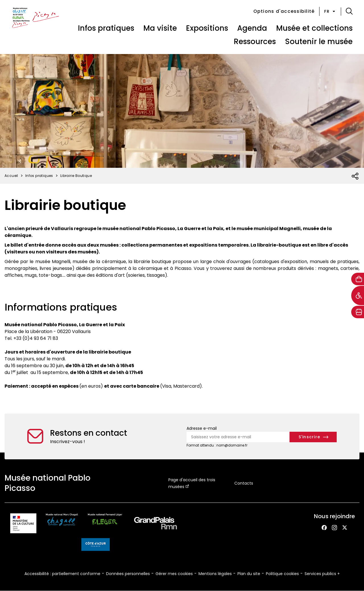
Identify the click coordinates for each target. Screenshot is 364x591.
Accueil (11, 176)
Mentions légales (215, 574)
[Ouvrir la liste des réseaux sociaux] (355, 176)
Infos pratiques (106, 28)
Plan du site (249, 574)
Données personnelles (128, 574)
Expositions (207, 28)
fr (330, 11)
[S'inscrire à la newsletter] (313, 437)
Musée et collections (314, 28)
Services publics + (322, 574)
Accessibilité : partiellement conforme (62, 574)
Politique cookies (282, 574)
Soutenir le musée (319, 42)
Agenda (252, 28)
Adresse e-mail (202, 428)
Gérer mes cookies (174, 574)
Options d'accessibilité (284, 11)
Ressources (255, 42)
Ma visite (160, 28)
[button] (349, 11)
